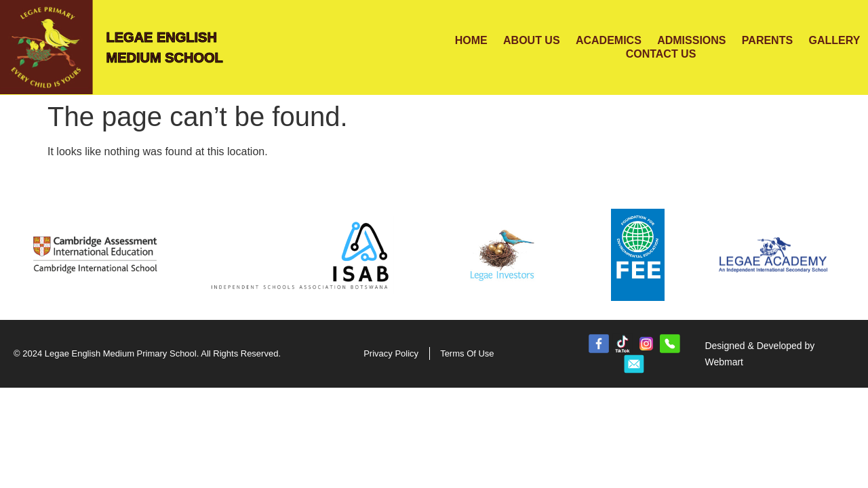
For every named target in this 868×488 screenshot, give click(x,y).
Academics (609, 40)
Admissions (691, 40)
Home (471, 40)
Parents (767, 40)
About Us (532, 40)
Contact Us (661, 54)
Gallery (834, 40)
